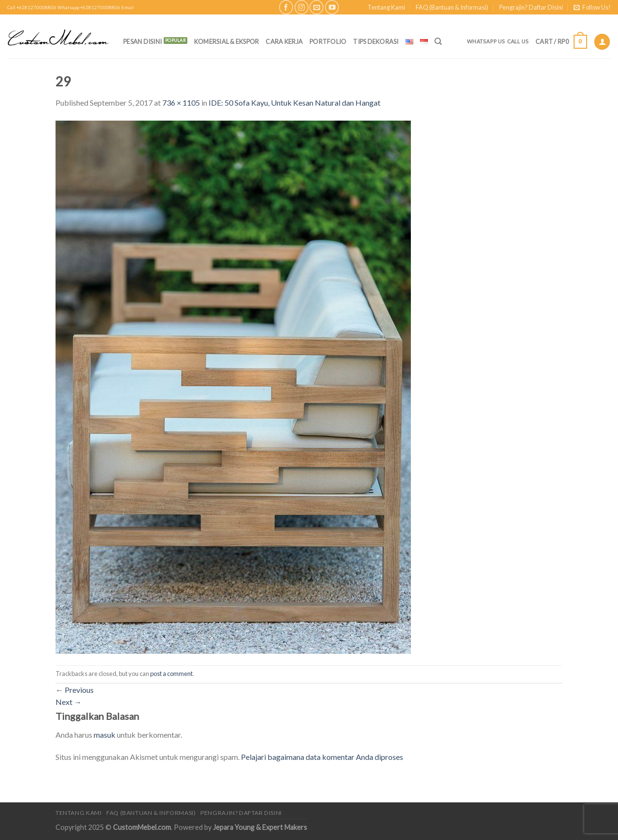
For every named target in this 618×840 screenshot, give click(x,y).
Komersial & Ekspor (227, 41)
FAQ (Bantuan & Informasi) (452, 7)
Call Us (518, 41)
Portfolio (328, 41)
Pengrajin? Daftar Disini (531, 7)
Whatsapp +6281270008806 (89, 7)
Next (69, 702)
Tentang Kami (386, 7)
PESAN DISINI (142, 41)
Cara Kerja (284, 41)
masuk (105, 735)
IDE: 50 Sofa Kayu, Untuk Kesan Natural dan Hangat (295, 103)
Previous (75, 690)
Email (127, 7)
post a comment (171, 674)
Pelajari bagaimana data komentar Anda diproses (322, 757)
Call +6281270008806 (32, 7)
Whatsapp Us (486, 41)
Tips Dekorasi (376, 41)
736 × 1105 (181, 103)
